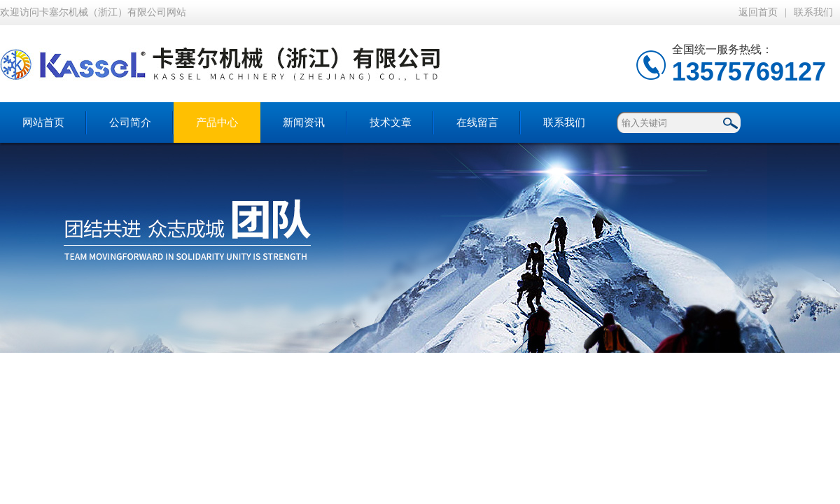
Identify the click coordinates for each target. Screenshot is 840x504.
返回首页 (758, 12)
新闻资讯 (304, 122)
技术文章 (391, 122)
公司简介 (130, 122)
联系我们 (813, 12)
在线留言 (477, 122)
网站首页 (43, 122)
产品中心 (217, 122)
